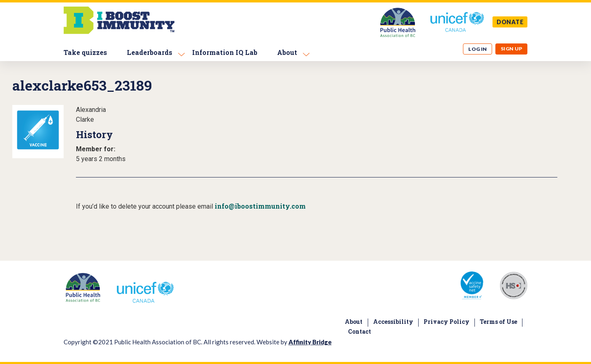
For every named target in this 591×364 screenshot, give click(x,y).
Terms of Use (498, 322)
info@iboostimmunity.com (260, 206)
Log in (478, 49)
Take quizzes (85, 52)
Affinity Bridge (310, 342)
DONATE (510, 22)
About (287, 52)
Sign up (512, 49)
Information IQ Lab (225, 52)
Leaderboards (150, 52)
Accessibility (393, 322)
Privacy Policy (447, 322)
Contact (360, 331)
